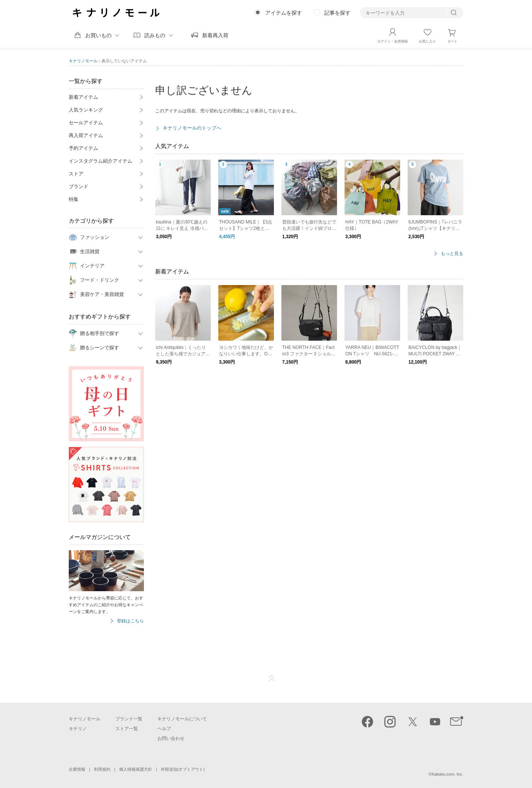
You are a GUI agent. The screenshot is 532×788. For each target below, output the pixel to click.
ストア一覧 (127, 729)
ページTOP (272, 678)
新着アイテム (83, 97)
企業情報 (77, 769)
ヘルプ (164, 729)
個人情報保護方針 (136, 769)
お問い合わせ (171, 738)
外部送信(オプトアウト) (183, 769)
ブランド (79, 186)
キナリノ (78, 729)
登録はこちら (130, 621)
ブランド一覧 (129, 719)
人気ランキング (86, 110)
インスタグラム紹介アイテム (101, 161)
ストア (76, 174)
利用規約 (102, 769)
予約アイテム (83, 148)
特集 (74, 199)
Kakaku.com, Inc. (447, 774)
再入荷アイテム (86, 135)
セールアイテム (86, 123)
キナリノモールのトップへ (192, 128)
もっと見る (452, 254)
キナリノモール (83, 61)
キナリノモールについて (182, 719)
